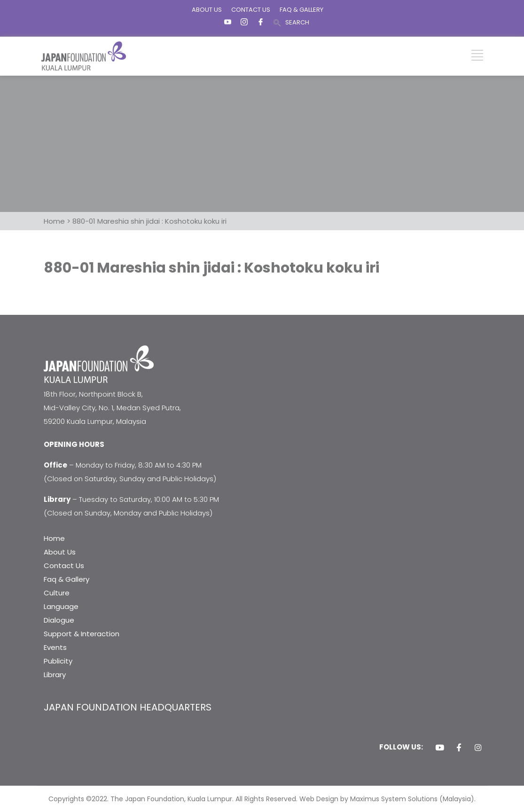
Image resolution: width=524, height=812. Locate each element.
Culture (57, 593)
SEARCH (297, 22)
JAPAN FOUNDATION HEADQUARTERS (128, 707)
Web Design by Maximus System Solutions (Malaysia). (387, 799)
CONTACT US (251, 10)
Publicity (58, 661)
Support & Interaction (82, 634)
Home (54, 538)
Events (55, 647)
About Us (60, 552)
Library (55, 675)
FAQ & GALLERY (301, 10)
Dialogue (59, 620)
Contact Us (64, 566)
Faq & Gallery (66, 579)
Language (61, 606)
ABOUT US (207, 10)
